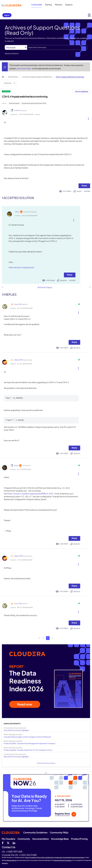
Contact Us (9, 847)
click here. (5, 863)
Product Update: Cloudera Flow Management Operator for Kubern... (30, 743)
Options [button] (8, 83)
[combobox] (57, 47)
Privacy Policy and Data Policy (46, 857)
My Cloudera (8, 839)
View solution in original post (21, 267)
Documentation (41, 839)
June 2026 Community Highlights (16, 730)
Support (69, 5)
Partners (58, 5)
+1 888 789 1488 (14, 852)
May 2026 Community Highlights (16, 757)
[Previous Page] (39, 638)
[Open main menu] (89, 15)
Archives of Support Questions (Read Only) (37, 77)
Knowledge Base (60, 839)
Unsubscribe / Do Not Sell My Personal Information (70, 857)
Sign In (7, 15)
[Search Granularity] (16, 47)
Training (48, 5)
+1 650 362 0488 (28, 855)
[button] (87, 118)
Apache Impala (14, 103)
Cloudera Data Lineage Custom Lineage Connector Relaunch (27, 737)
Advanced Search (12, 53)
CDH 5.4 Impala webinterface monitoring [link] (70, 77)
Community (37, 5)
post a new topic (24, 68)
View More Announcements (46, 763)
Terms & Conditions (31, 857)
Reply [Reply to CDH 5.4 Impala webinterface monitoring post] (84, 186)
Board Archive (13, 77)
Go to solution (82, 91)
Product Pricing (79, 839)
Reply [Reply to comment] (70, 275)
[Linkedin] (14, 843)
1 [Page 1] (43, 638)
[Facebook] (3, 843)
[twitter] (8, 843)
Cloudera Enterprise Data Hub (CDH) (34, 103)
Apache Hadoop (12, 860)
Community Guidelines (35, 832)
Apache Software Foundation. (63, 860)
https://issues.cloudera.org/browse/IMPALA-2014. (31, 494)
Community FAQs (59, 832)
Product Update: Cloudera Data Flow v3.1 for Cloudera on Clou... (28, 750)
